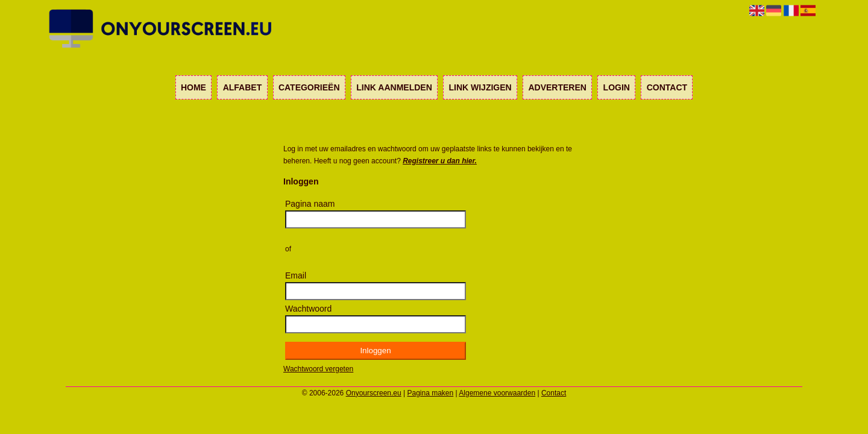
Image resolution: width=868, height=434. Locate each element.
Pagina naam (310, 204)
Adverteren (557, 87)
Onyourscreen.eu (374, 393)
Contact (667, 87)
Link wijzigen (480, 87)
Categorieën (309, 87)
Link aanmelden (394, 87)
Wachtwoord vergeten (318, 369)
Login (617, 87)
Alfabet (243, 87)
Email (296, 275)
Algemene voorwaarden (497, 393)
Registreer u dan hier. (440, 161)
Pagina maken (431, 393)
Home (193, 87)
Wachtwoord (308, 309)
